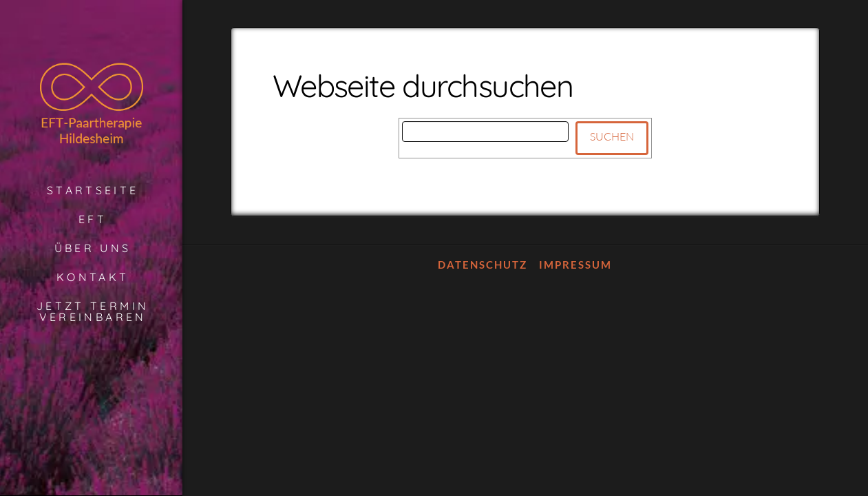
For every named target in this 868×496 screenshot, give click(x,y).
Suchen (612, 136)
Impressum (575, 265)
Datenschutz (483, 265)
